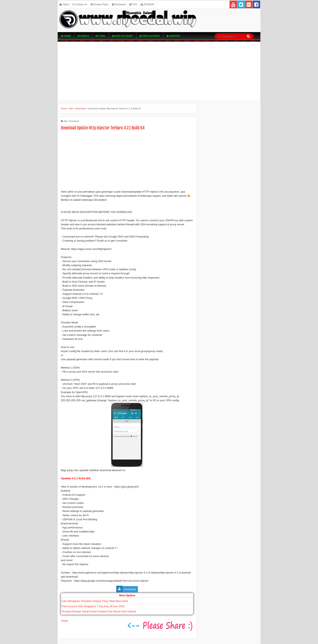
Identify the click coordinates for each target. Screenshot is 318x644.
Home (66, 36)
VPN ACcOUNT (150, 36)
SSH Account (123, 36)
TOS (133, 4)
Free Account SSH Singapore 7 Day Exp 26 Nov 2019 (93, 606)
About (64, 4)
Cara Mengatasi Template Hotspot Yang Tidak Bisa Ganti (95, 601)
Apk (66, 121)
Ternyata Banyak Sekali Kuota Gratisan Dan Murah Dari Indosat (99, 611)
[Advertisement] (159, 71)
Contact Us (80, 4)
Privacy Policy (100, 4)
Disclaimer (119, 4)
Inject (83, 36)
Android (173, 36)
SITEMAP (147, 4)
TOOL (100, 36)
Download (74, 121)
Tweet (64, 621)
